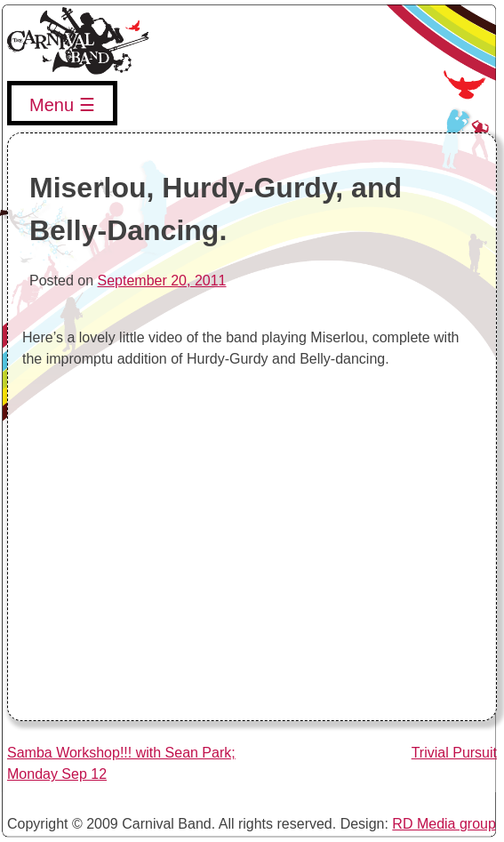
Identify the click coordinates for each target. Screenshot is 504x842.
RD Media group (444, 824)
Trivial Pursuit (454, 753)
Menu (52, 105)
